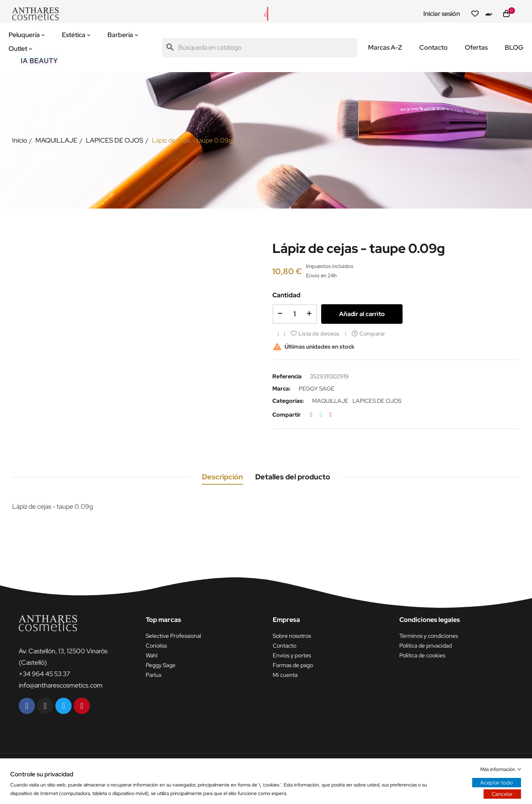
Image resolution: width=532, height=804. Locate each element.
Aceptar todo (497, 783)
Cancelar (502, 794)
